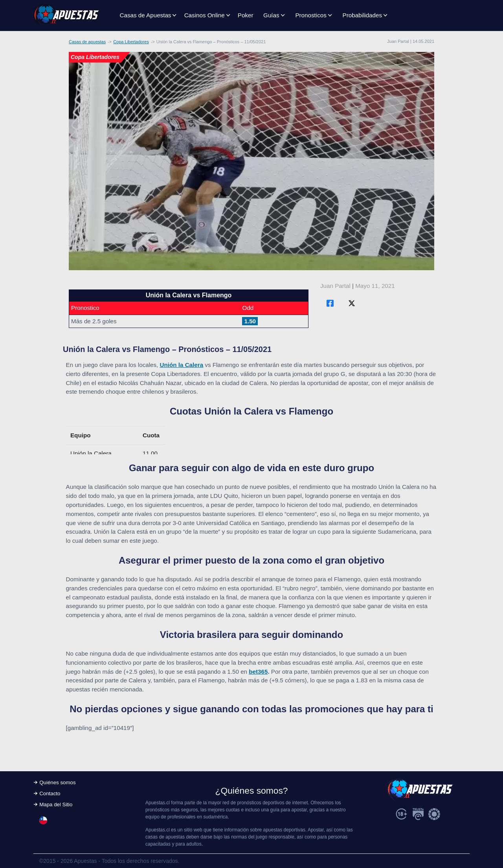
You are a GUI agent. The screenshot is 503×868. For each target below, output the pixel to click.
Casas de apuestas (87, 42)
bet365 (258, 672)
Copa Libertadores (131, 42)
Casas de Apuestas (146, 15)
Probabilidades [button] (362, 15)
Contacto (50, 793)
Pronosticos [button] (311, 15)
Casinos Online (205, 15)
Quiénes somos (57, 782)
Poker (246, 15)
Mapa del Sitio (56, 804)
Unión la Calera (182, 365)
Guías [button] (271, 15)
